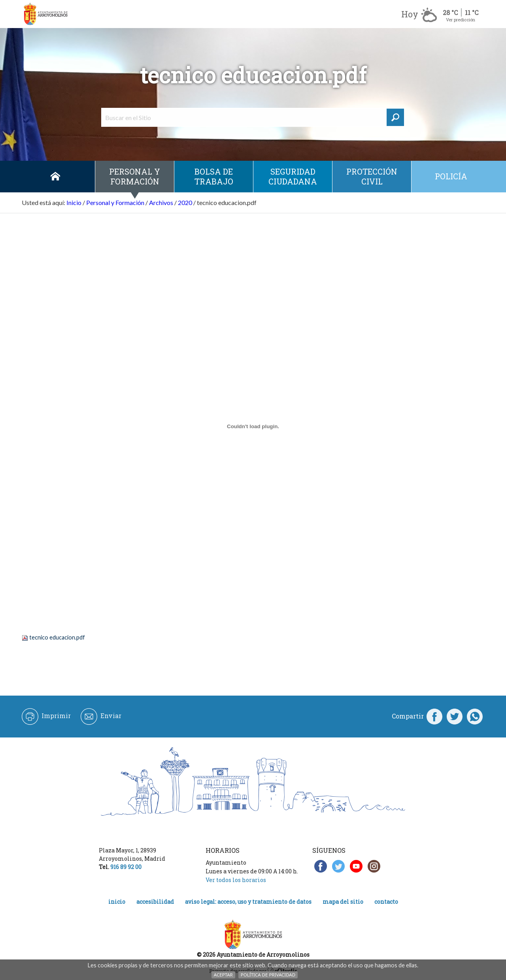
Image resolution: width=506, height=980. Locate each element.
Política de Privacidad (268, 975)
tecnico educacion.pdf (57, 637)
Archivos (161, 202)
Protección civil (372, 176)
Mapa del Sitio (343, 902)
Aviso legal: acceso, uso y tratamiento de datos (248, 902)
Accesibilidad (155, 902)
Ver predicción (461, 20)
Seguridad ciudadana (293, 176)
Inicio (55, 177)
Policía (451, 176)
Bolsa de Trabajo (214, 176)
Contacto (386, 902)
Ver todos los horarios (236, 880)
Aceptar (223, 975)
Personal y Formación (135, 176)
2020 (185, 202)
